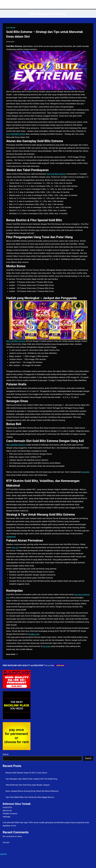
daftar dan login (21, 822)
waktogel (6, 817)
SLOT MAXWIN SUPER (16, 134)
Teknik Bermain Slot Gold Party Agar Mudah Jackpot (28, 785)
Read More (12, 654)
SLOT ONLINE (11, 28)
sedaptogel (11, 537)
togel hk (3, 854)
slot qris (6, 842)
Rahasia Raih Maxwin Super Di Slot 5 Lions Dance (26, 773)
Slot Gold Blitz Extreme (56, 174)
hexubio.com (34, 634)
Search (6, 754)
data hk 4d (7, 810)
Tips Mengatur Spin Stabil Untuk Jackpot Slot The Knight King (31, 779)
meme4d (85, 472)
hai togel (46, 646)
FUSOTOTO (7, 807)
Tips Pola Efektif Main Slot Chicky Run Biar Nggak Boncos (30, 797)
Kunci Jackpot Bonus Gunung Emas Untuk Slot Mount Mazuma (32, 791)
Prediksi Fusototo (10, 814)
